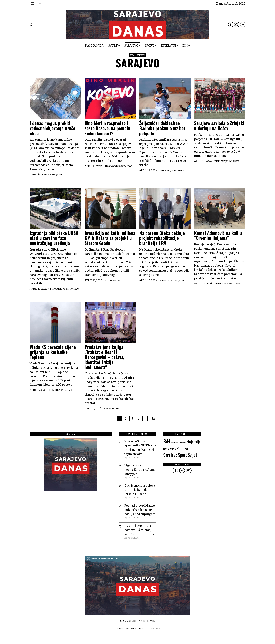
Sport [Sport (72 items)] (182, 458)
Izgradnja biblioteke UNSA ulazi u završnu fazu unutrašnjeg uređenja (54, 238)
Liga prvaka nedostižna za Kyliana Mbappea (140, 473)
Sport (182, 170)
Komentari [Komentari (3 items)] (182, 446)
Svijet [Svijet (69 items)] (192, 458)
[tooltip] (231, 24)
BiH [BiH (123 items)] (167, 445)
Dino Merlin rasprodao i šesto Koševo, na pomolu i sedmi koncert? (108, 128)
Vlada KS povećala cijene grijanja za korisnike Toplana (53, 356)
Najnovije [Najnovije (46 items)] (194, 445)
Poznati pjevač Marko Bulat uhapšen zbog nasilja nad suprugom (140, 513)
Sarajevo (57, 175)
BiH (162, 170)
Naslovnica (113, 166)
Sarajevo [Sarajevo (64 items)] (170, 458)
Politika (226, 284)
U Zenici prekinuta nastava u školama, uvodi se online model (140, 533)
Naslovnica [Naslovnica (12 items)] (170, 452)
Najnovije (44, 292)
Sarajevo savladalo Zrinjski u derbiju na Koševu (219, 126)
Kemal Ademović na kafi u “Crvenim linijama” (218, 236)
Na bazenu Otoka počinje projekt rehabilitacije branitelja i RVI (162, 238)
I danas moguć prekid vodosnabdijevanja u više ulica (52, 128)
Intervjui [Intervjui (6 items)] (174, 446)
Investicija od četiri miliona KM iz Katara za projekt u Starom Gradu (110, 238)
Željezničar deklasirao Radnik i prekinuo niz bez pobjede (162, 128)
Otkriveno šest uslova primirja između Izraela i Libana (140, 493)
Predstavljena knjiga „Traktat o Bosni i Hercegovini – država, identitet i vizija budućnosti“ (104, 361)
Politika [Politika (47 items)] (182, 452)
